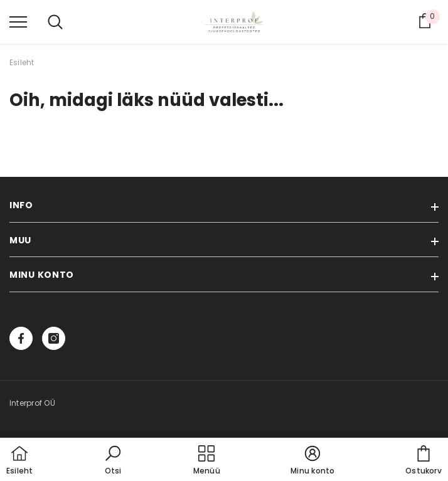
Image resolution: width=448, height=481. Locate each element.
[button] (113, 461)
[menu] (18, 21)
